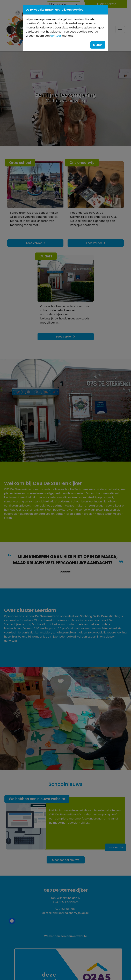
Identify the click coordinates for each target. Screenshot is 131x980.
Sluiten (98, 45)
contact (56, 36)
